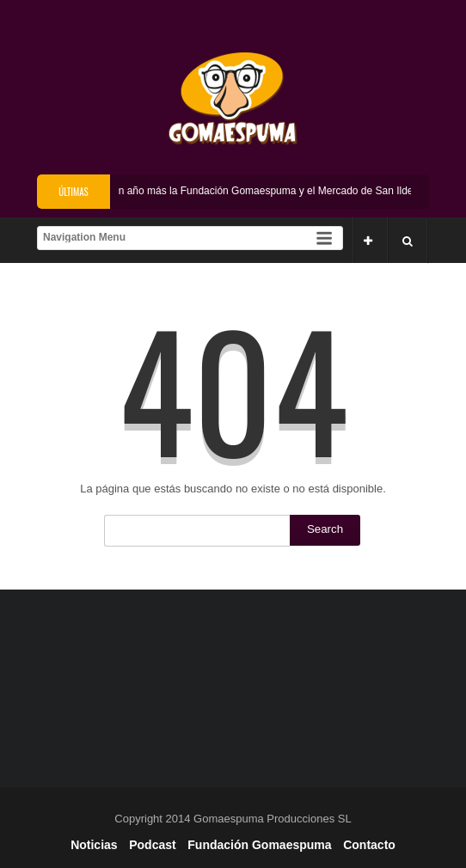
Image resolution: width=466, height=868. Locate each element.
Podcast (152, 845)
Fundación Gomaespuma (259, 845)
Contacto (369, 845)
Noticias (94, 845)
